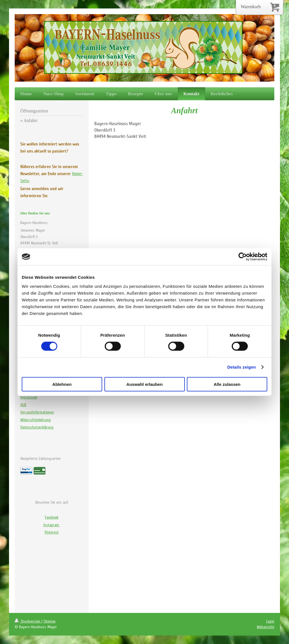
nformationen (37, 412)
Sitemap (50, 621)
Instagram (52, 525)
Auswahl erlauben (144, 384)
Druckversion (28, 621)
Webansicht (266, 627)
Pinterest (52, 532)
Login (270, 621)
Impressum (29, 397)
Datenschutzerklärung (37, 427)
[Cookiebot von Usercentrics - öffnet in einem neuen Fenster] (243, 257)
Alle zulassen (227, 384)
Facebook (52, 517)
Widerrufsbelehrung (36, 420)
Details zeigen (241, 367)
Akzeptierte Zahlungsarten (40, 459)
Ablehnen (62, 384)
